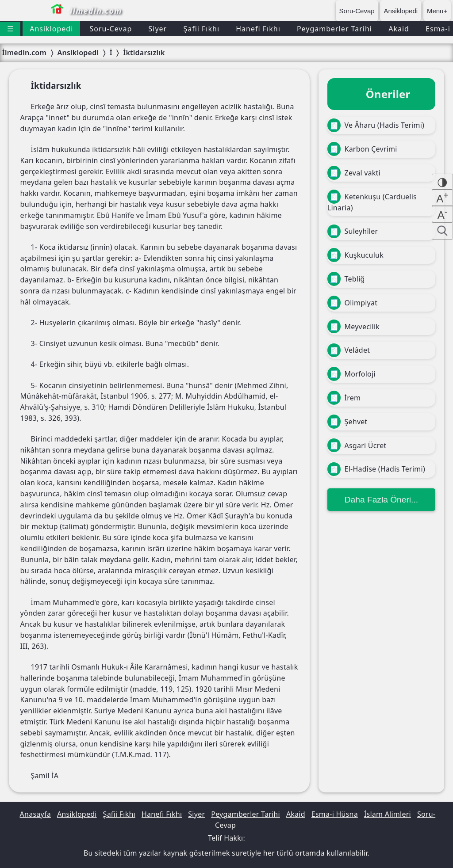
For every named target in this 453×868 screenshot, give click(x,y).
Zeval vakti (354, 173)
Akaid (399, 29)
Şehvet (347, 422)
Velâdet (349, 350)
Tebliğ (346, 279)
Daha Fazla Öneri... (381, 500)
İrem (344, 398)
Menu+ (437, 11)
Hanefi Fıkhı (258, 29)
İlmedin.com (24, 53)
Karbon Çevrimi (362, 149)
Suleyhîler (353, 232)
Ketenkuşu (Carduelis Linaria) (372, 201)
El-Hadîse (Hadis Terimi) (376, 469)
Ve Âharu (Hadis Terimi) (376, 126)
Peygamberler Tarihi (334, 29)
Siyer (157, 29)
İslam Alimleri (388, 814)
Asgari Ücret (357, 445)
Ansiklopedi (401, 11)
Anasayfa (35, 814)
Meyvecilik (353, 327)
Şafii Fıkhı (201, 29)
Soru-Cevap (357, 11)
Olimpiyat (352, 303)
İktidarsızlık (144, 53)
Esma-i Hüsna (335, 814)
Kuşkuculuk (355, 255)
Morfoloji (351, 374)
